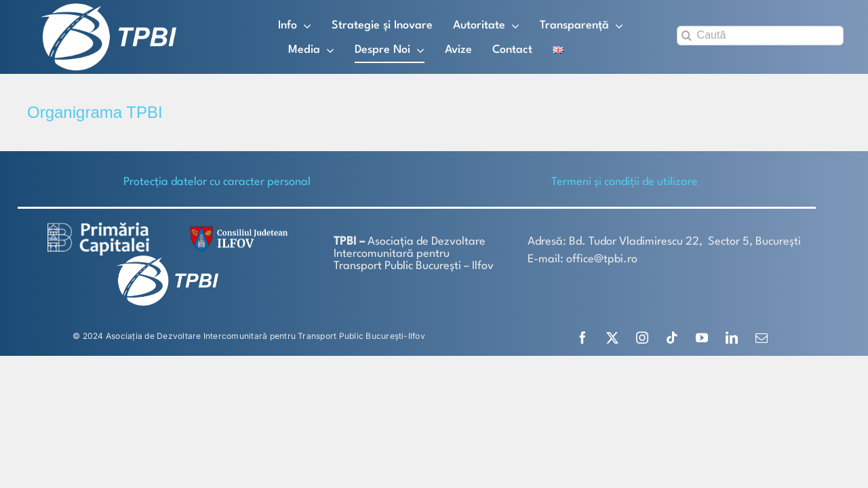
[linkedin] (732, 338)
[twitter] (612, 338)
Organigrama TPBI (95, 112)
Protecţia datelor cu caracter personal (217, 182)
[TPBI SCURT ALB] (108, 8)
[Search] (687, 36)
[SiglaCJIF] (237, 229)
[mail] (762, 338)
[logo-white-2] (98, 227)
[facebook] (583, 338)
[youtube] (702, 338)
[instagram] (642, 338)
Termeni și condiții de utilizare (625, 182)
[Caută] (760, 36)
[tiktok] (672, 338)
